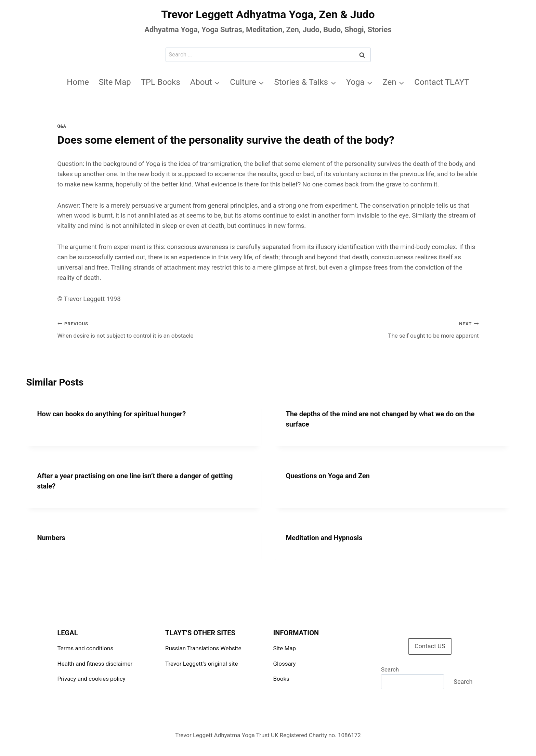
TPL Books (161, 82)
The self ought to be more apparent (376, 329)
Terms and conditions (86, 648)
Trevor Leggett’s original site (201, 664)
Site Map (115, 82)
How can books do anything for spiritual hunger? (112, 414)
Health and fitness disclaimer (95, 664)
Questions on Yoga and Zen (328, 476)
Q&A (62, 126)
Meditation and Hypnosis (324, 538)
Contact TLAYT (442, 82)
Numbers (51, 538)
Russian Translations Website (203, 648)
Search (390, 669)
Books (281, 679)
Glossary (285, 664)
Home (78, 82)
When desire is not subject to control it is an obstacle (160, 329)
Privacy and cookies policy (91, 679)
